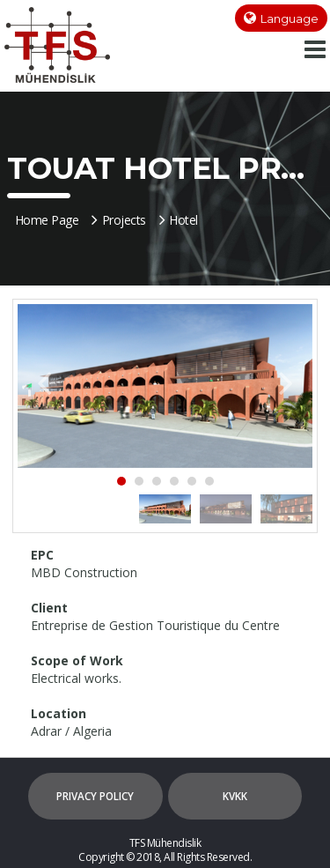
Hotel (179, 220)
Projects (119, 220)
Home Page (47, 220)
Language (290, 19)
